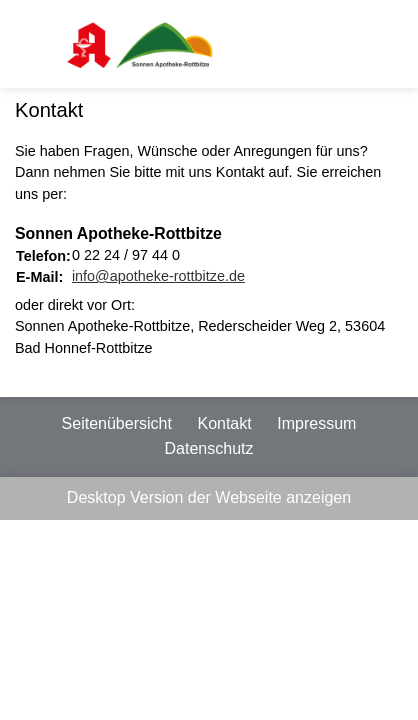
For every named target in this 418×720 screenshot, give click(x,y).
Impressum (316, 423)
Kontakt (224, 423)
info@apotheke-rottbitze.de (158, 276)
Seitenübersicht (117, 423)
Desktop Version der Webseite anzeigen (209, 497)
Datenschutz (209, 448)
